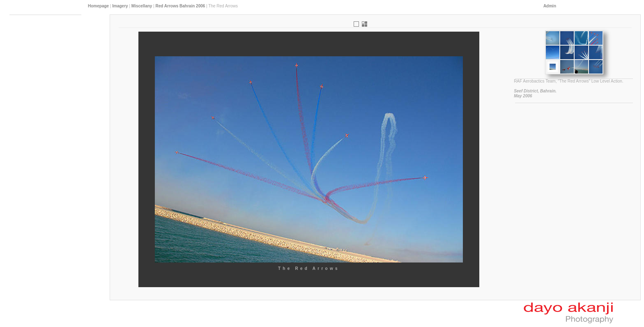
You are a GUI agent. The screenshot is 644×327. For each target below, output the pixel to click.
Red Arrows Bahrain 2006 (181, 6)
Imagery (120, 6)
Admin (550, 6)
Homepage (98, 6)
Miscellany (142, 6)
